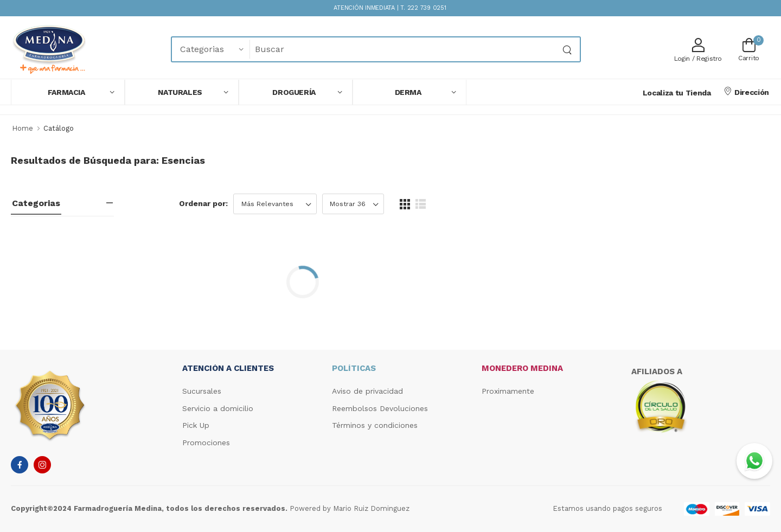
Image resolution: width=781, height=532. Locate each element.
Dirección (746, 92)
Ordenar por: (203, 203)
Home (23, 128)
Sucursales (202, 391)
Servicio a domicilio (218, 408)
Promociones (206, 443)
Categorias (36, 203)
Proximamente (508, 391)
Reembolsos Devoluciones (380, 408)
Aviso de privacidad (367, 391)
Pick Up (196, 425)
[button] (68, 92)
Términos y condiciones (375, 425)
